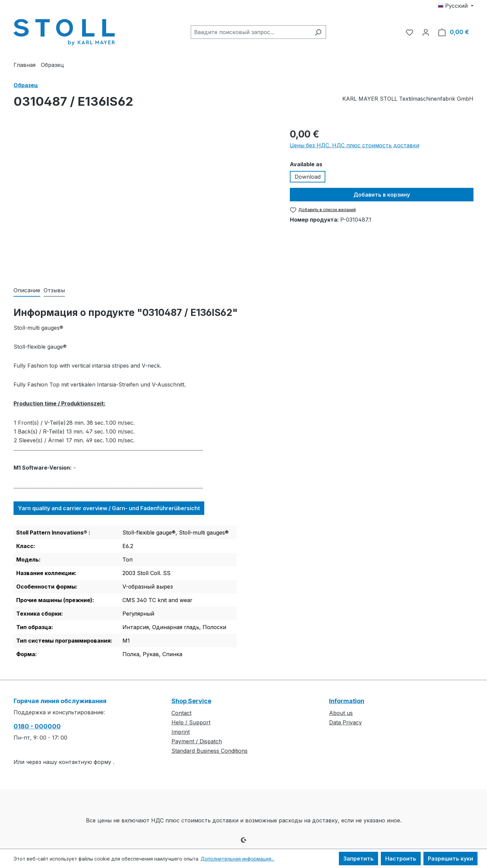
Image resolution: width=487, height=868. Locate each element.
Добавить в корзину (382, 195)
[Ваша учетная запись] (426, 32)
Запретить (358, 859)
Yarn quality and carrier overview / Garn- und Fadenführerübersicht (109, 508)
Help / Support (191, 722)
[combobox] (251, 32)
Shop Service (191, 701)
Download (308, 177)
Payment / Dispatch (197, 741)
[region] (145, 200)
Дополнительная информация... (237, 859)
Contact (181, 713)
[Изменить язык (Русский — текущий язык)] (456, 6)
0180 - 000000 (37, 726)
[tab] (27, 291)
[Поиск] (318, 32)
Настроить (401, 859)
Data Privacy (345, 722)
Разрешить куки (450, 859)
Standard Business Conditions (210, 751)
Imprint (181, 732)
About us (341, 713)
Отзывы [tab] (54, 290)
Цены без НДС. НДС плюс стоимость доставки (355, 145)
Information (347, 701)
